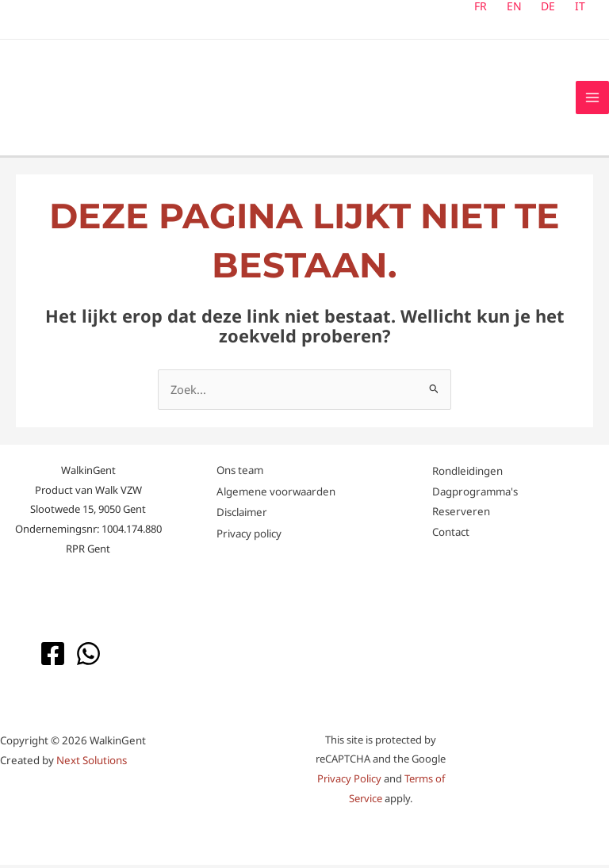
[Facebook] (53, 657)
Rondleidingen (467, 474)
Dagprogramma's (475, 495)
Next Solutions (92, 764)
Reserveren (461, 515)
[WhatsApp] (88, 657)
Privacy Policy (349, 782)
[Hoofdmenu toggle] (592, 99)
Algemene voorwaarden (276, 495)
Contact (451, 536)
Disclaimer (242, 516)
